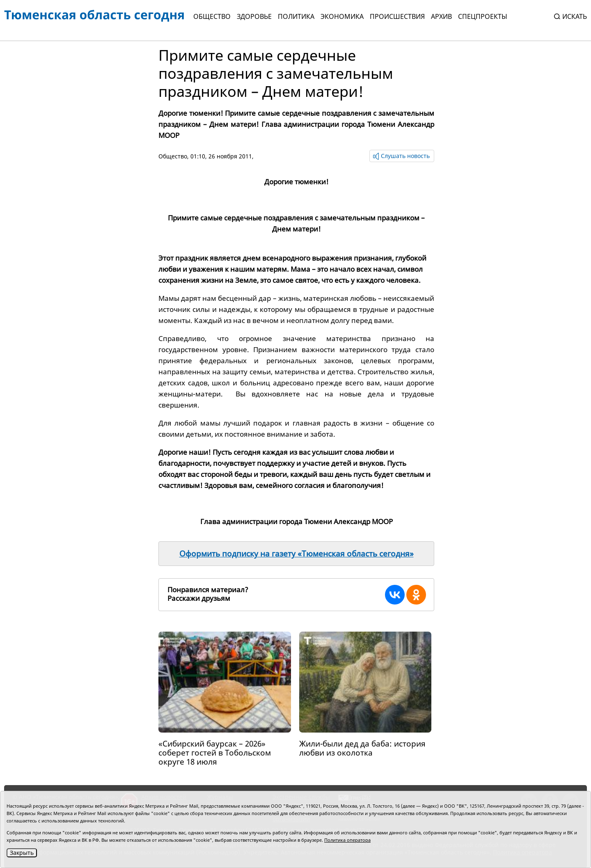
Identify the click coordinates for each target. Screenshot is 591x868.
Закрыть (22, 853)
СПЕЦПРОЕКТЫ (483, 16)
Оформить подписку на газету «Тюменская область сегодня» (297, 554)
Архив (441, 16)
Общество (212, 16)
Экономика (342, 16)
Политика (296, 16)
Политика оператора (347, 840)
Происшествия (397, 16)
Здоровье (254, 16)
